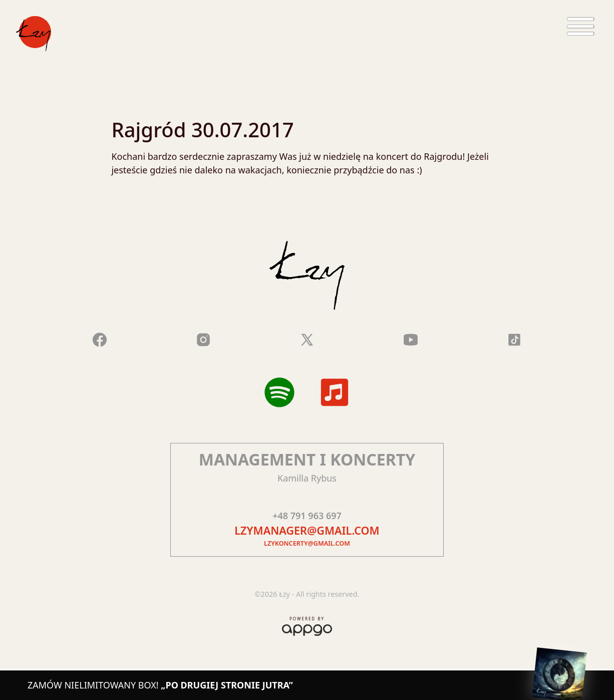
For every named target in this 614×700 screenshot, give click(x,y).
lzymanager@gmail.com (307, 530)
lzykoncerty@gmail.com (307, 543)
